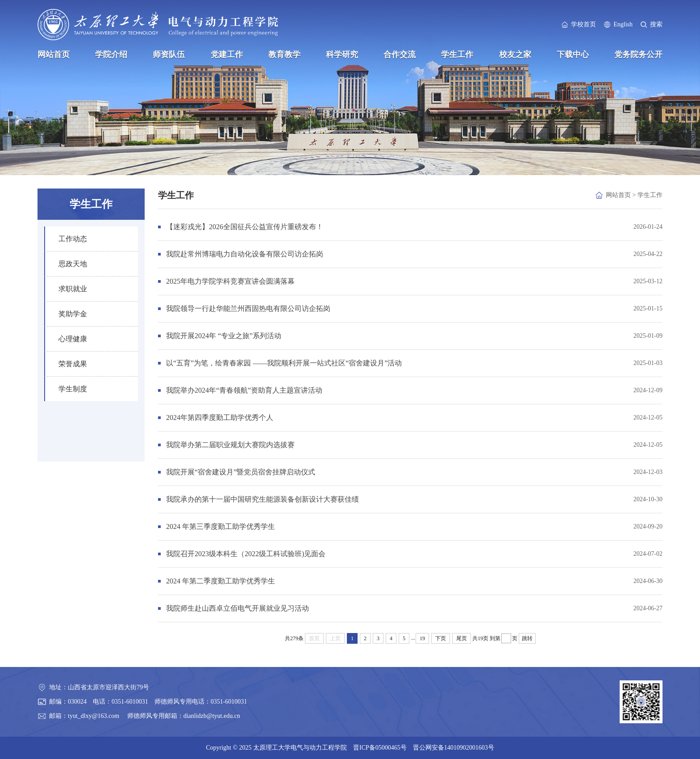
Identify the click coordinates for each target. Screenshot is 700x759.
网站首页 (54, 55)
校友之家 (515, 55)
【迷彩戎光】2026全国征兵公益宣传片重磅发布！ (245, 227)
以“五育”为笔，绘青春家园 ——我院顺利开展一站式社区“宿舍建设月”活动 (284, 363)
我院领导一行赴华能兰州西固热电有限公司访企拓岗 (248, 308)
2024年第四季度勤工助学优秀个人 (220, 417)
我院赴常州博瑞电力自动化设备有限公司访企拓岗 (245, 254)
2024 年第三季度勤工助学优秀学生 (221, 526)
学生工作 (457, 55)
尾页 (462, 638)
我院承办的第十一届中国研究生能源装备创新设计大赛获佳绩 (262, 499)
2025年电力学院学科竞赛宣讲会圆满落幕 (230, 281)
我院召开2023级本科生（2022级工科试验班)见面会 (246, 554)
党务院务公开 (638, 55)
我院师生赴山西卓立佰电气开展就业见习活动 (237, 608)
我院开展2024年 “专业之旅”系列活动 (224, 336)
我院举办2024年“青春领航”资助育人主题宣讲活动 (244, 390)
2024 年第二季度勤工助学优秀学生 (221, 581)
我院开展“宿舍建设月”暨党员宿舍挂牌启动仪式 (241, 472)
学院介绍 (111, 55)
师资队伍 (169, 55)
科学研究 (342, 55)
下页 (441, 638)
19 (422, 638)
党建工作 (227, 55)
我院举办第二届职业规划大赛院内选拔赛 (230, 445)
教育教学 (284, 55)
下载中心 (573, 55)
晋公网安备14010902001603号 (454, 748)
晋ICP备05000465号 (380, 748)
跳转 (527, 638)
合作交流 (400, 55)
